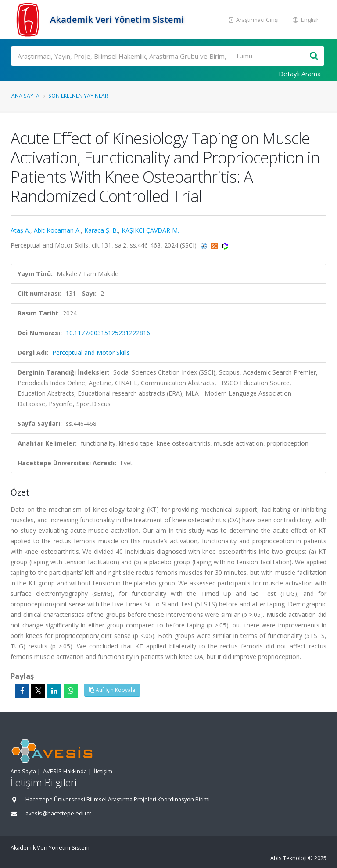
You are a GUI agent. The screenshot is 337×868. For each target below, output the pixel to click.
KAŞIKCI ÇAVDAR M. (150, 230)
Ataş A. (20, 230)
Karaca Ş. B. (101, 230)
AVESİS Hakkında (65, 771)
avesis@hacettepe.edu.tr (58, 813)
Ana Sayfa (25, 96)
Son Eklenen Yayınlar (78, 96)
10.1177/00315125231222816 (108, 333)
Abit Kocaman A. (57, 230)
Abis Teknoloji (289, 858)
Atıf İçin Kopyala (112, 690)
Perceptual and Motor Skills (91, 353)
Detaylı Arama (300, 74)
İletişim (103, 771)
